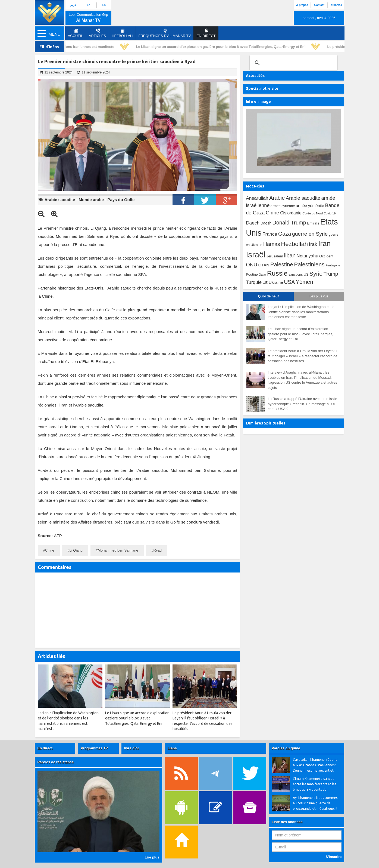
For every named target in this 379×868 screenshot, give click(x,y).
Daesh (266, 223)
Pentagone (333, 265)
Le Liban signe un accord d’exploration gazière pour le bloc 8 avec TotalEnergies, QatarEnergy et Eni (222, 47)
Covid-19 (330, 213)
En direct (45, 748)
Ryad (158, 550)
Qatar (262, 275)
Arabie (277, 198)
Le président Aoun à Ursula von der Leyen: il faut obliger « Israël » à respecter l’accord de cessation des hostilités (303, 356)
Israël (256, 255)
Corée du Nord (313, 213)
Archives (336, 5)
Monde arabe (91, 200)
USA (289, 282)
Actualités (255, 76)
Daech (253, 223)
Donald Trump (289, 223)
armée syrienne (283, 206)
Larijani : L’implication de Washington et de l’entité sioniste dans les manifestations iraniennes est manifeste (301, 312)
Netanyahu (307, 256)
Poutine (252, 274)
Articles (97, 33)
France (270, 234)
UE (265, 283)
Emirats (313, 223)
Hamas (272, 244)
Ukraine (276, 282)
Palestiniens (309, 264)
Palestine (282, 264)
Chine (50, 550)
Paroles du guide (286, 748)
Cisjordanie (291, 213)
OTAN (264, 265)
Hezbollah (122, 33)
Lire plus (152, 857)
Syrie (316, 274)
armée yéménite (310, 206)
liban (290, 256)
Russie (277, 273)
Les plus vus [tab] (319, 296)
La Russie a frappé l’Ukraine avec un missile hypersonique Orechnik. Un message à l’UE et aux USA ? (302, 404)
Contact (319, 5)
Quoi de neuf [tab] (268, 296)
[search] (293, 63)
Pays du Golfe (121, 200)
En (89, 5)
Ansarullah (257, 198)
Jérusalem (275, 256)
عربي (73, 5)
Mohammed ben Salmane (118, 550)
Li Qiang (76, 550)
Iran (324, 244)
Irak (313, 244)
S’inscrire (333, 857)
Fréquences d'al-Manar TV (165, 33)
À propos (302, 5)
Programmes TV (94, 748)
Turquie (254, 282)
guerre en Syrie (310, 234)
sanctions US (298, 275)
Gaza (285, 234)
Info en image (258, 101)
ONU (252, 265)
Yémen (305, 282)
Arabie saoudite (60, 200)
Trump (331, 274)
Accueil (76, 33)
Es (104, 5)
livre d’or (132, 748)
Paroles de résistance (56, 762)
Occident (326, 256)
